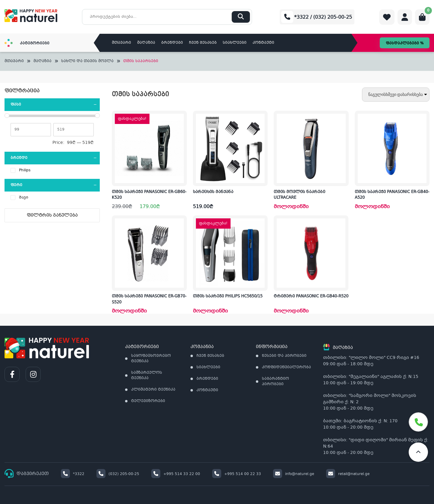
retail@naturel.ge (348, 474)
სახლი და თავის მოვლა (87, 61)
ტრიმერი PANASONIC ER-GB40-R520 (311, 296)
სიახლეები (235, 43)
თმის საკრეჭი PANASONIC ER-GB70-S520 (149, 300)
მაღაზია (146, 43)
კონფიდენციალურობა (286, 367)
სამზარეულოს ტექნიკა (147, 376)
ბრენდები (172, 43)
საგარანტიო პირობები (275, 382)
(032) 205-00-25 (118, 474)
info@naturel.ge (294, 474)
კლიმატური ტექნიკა (153, 390)
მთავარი (121, 43)
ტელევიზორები (148, 401)
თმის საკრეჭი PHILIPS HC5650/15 (228, 296)
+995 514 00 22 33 (237, 474)
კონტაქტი (263, 43)
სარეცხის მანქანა (213, 192)
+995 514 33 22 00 (176, 474)
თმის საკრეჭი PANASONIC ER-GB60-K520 (149, 195)
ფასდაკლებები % (405, 43)
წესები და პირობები (284, 356)
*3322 (73, 474)
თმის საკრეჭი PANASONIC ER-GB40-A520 (392, 195)
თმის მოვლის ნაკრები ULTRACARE (299, 195)
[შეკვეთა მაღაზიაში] (396, 95)
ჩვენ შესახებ (203, 43)
